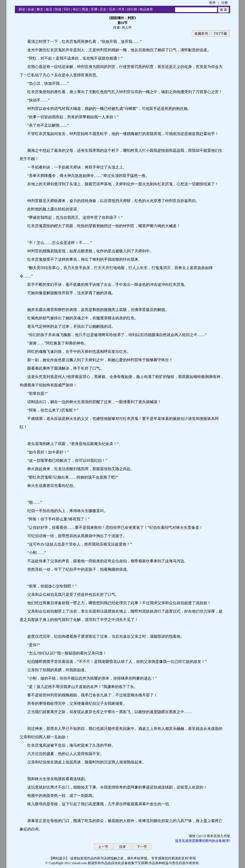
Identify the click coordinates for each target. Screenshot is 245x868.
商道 (85, 9)
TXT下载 (220, 34)
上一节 (103, 847)
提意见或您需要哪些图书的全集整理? (203, 841)
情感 (58, 9)
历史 (103, 9)
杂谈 (31, 9)
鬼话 (49, 9)
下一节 (142, 847)
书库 (121, 9)
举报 (193, 858)
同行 (67, 9)
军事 (94, 9)
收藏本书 (201, 34)
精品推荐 (146, 9)
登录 (212, 3)
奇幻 (76, 9)
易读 (22, 9)
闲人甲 (127, 28)
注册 (224, 3)
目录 (122, 847)
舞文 (40, 9)
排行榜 (132, 9)
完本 (112, 9)
